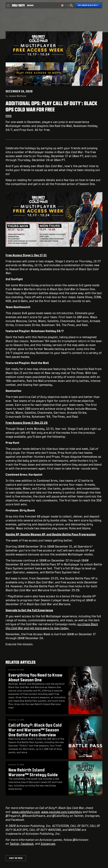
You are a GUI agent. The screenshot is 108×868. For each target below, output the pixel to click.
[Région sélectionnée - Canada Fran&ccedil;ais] (64, 5)
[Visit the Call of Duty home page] (18, 5)
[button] (8, 5)
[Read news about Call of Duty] (30, 5)
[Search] (71, 5)
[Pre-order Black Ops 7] (88, 5)
